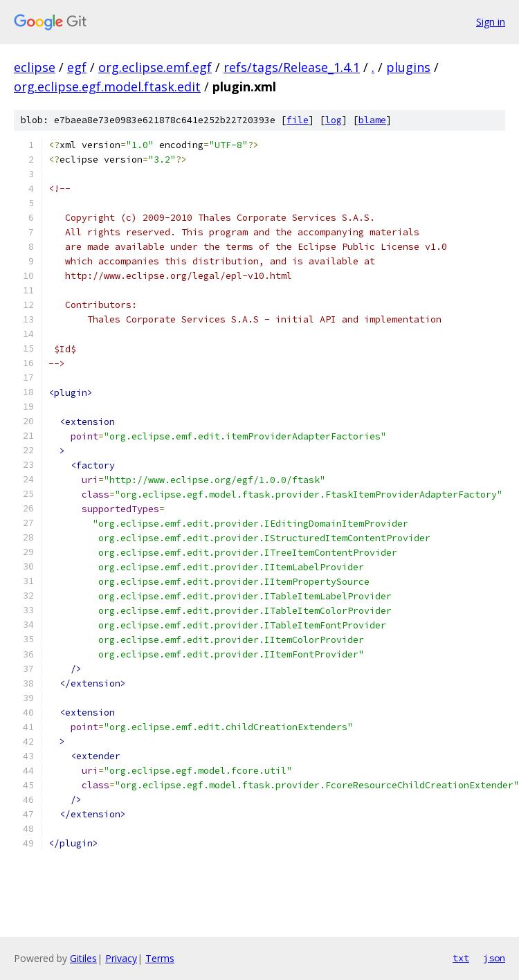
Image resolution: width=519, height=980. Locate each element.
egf (77, 67)
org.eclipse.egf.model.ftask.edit (107, 87)
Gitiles (83, 958)
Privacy (121, 958)
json (494, 958)
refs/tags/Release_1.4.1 (292, 67)
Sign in (491, 22)
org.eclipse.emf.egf (155, 67)
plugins (408, 67)
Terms (160, 958)
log (334, 120)
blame (372, 120)
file (298, 120)
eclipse (35, 67)
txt (461, 958)
